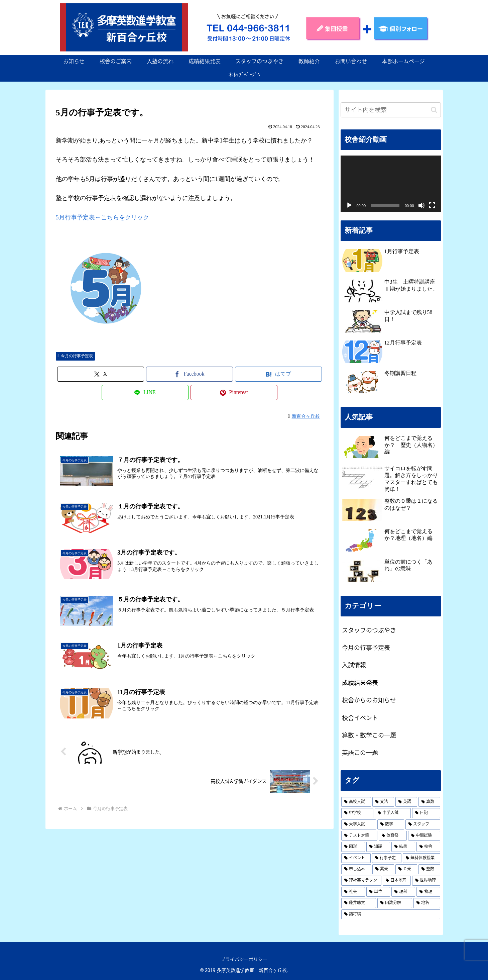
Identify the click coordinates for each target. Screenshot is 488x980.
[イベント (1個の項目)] (356, 858)
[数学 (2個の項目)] (391, 824)
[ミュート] (421, 205)
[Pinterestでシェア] (234, 393)
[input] (391, 110)
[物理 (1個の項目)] (428, 892)
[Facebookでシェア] (190, 374)
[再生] (349, 205)
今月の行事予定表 (75, 356)
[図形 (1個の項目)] (353, 847)
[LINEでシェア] (145, 393)
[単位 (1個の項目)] (378, 892)
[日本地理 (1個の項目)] (397, 881)
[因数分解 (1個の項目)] (395, 903)
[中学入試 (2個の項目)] (393, 813)
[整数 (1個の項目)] (429, 869)
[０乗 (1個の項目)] (406, 869)
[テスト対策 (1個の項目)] (359, 836)
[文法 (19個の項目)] (383, 802)
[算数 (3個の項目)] (429, 802)
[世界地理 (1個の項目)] (426, 881)
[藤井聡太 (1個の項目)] (359, 903)
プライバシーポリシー (244, 959)
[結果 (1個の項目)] (403, 847)
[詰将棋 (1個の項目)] (391, 914)
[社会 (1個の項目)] (353, 892)
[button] (434, 110)
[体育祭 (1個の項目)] (393, 836)
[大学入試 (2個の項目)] (359, 824)
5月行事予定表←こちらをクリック (102, 217)
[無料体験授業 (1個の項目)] (421, 858)
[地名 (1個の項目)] (427, 903)
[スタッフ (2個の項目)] (423, 824)
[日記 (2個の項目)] (426, 813)
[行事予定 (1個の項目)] (387, 858)
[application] (391, 184)
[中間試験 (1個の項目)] (424, 836)
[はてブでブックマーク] (278, 374)
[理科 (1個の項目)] (403, 892)
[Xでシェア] (101, 374)
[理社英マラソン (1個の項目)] (361, 881)
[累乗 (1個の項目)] (383, 869)
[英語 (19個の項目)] (406, 802)
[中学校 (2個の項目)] (357, 813)
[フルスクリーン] (432, 205)
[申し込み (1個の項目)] (356, 869)
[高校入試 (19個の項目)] (356, 802)
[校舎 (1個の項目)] (428, 847)
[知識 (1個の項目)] (378, 847)
